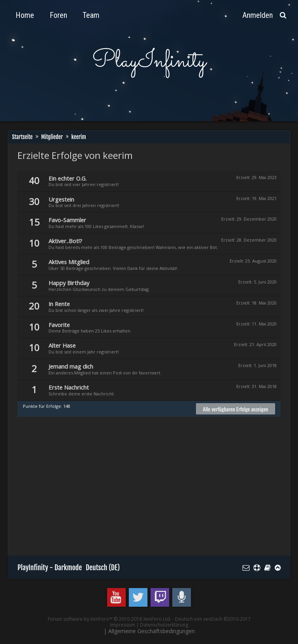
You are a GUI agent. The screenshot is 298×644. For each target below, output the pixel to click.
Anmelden (258, 15)
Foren (58, 15)
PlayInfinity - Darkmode (50, 567)
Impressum (123, 625)
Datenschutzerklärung (164, 625)
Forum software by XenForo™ (109, 619)
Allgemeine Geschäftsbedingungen (152, 631)
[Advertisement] (158, 490)
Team (91, 15)
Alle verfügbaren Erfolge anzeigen (236, 409)
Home (25, 15)
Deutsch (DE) (103, 567)
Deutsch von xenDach (213, 619)
